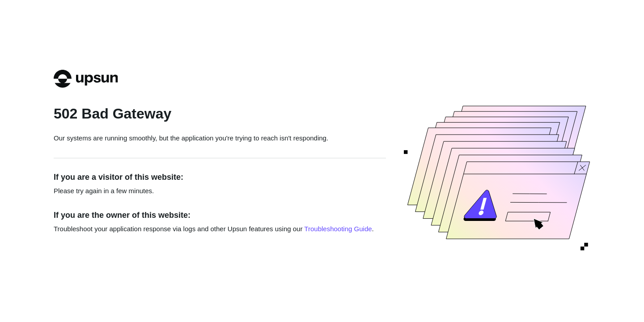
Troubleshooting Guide (338, 229)
